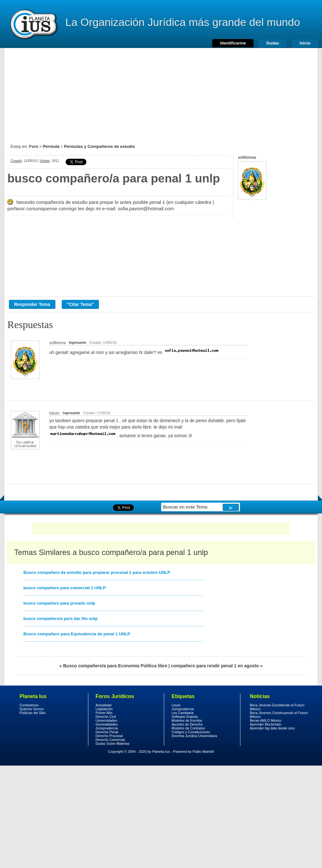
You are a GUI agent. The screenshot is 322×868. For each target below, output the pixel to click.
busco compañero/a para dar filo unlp (60, 619)
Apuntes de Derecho (187, 724)
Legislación (104, 709)
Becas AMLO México (266, 720)
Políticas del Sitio (32, 713)
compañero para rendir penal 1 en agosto (215, 666)
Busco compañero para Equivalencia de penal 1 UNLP (77, 634)
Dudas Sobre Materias (113, 743)
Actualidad (104, 705)
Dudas (273, 43)
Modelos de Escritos (187, 720)
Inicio (305, 43)
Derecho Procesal (109, 736)
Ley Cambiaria (183, 713)
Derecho (33, 24)
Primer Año (104, 713)
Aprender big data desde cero (272, 728)
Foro (34, 146)
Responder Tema (32, 304)
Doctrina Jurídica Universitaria (194, 736)
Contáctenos (29, 705)
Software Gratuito (185, 717)
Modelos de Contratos (188, 728)
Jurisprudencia (107, 728)
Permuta (51, 146)
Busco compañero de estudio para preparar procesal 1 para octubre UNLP (97, 572)
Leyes (176, 705)
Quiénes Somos (32, 709)
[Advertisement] (161, 93)
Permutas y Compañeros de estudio (100, 146)
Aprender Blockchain (266, 724)
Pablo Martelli (203, 751)
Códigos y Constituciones (191, 732)
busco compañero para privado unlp (59, 603)
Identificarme (233, 43)
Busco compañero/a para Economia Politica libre (115, 666)
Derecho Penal (107, 732)
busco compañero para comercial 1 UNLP (64, 588)
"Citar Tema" (80, 304)
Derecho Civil (106, 717)
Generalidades (107, 724)
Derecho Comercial (110, 740)
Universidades (107, 720)
